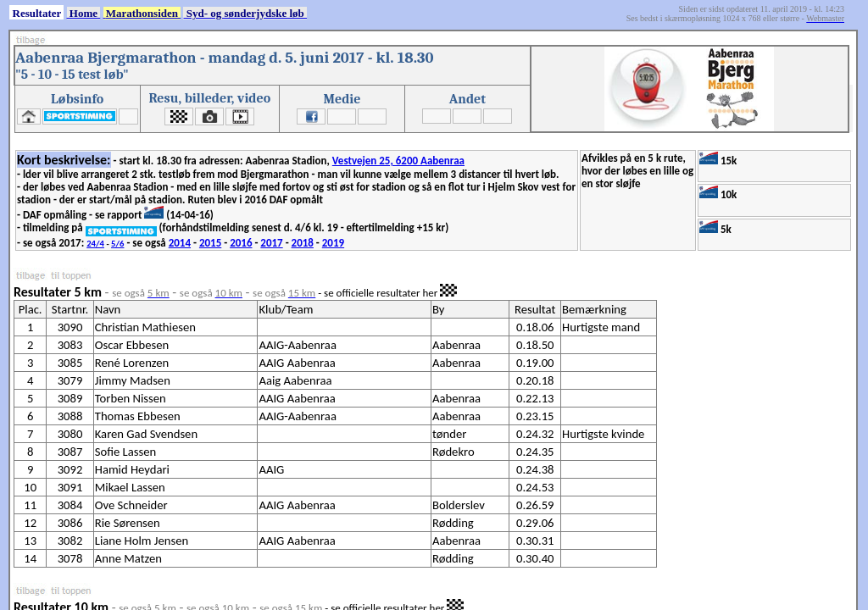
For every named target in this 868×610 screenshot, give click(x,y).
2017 (271, 243)
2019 (333, 243)
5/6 (117, 244)
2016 (241, 243)
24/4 (95, 244)
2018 (303, 243)
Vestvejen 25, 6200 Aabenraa (398, 161)
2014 (180, 243)
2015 (210, 243)
